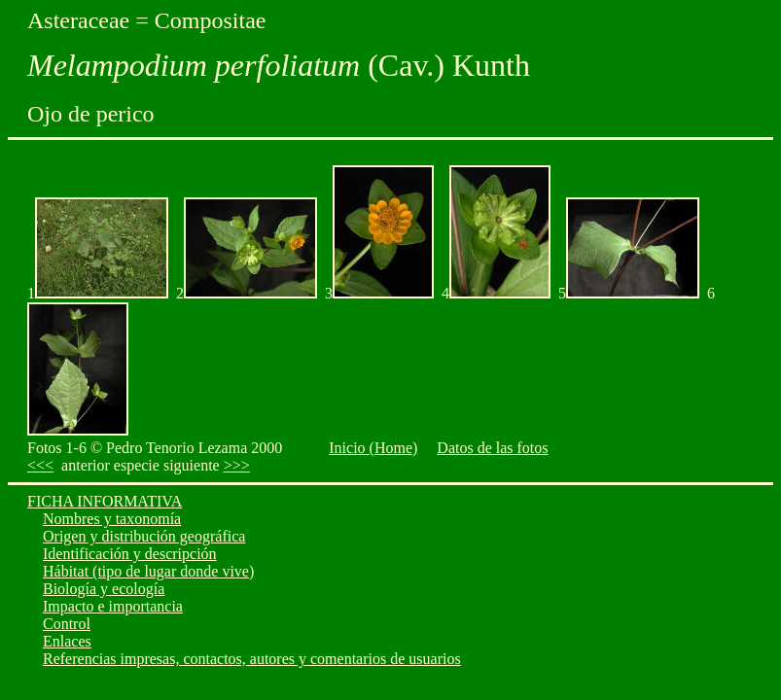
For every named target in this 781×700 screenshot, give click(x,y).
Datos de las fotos (492, 448)
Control (67, 624)
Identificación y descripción (130, 554)
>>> (237, 465)
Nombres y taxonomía (112, 519)
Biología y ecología (104, 589)
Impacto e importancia (113, 606)
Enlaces (67, 641)
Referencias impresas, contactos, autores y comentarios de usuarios (252, 659)
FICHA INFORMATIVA (105, 501)
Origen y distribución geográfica (144, 536)
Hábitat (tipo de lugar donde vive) (148, 571)
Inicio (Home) (373, 448)
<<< (40, 465)
